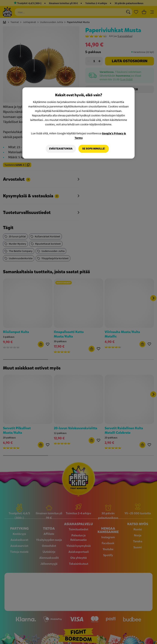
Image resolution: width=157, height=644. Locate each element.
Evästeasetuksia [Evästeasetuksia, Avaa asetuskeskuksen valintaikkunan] (61, 149)
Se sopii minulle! (94, 149)
